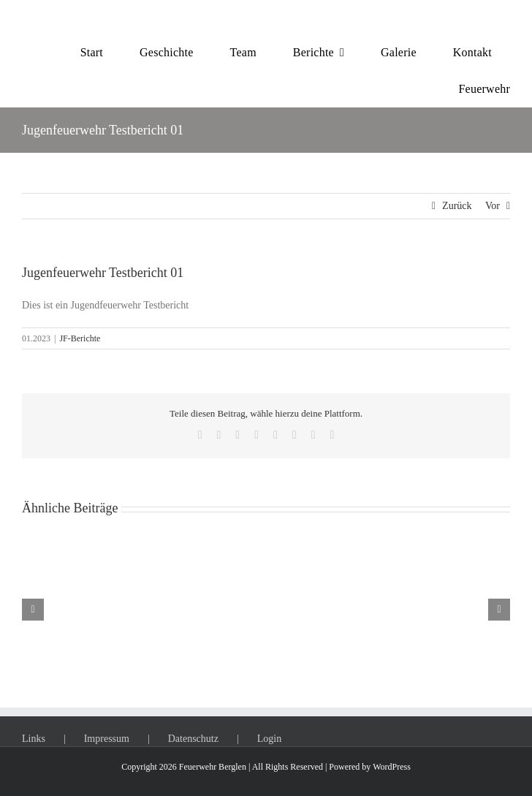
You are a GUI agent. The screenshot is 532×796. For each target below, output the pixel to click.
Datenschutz (193, 739)
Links (34, 739)
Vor (493, 206)
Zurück (457, 206)
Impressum (107, 739)
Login (269, 739)
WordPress (392, 767)
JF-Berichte (80, 338)
